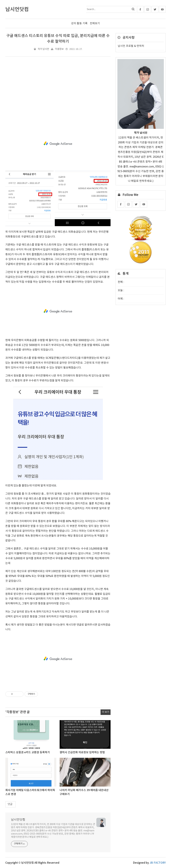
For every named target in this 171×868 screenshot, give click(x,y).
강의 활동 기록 (79, 23)
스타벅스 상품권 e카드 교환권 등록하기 (28, 752)
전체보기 (95, 23)
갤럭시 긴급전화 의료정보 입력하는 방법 (82, 752)
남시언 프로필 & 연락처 (131, 46)
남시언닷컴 (18, 820)
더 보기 (106, 712)
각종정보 (59, 49)
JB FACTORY (158, 863)
